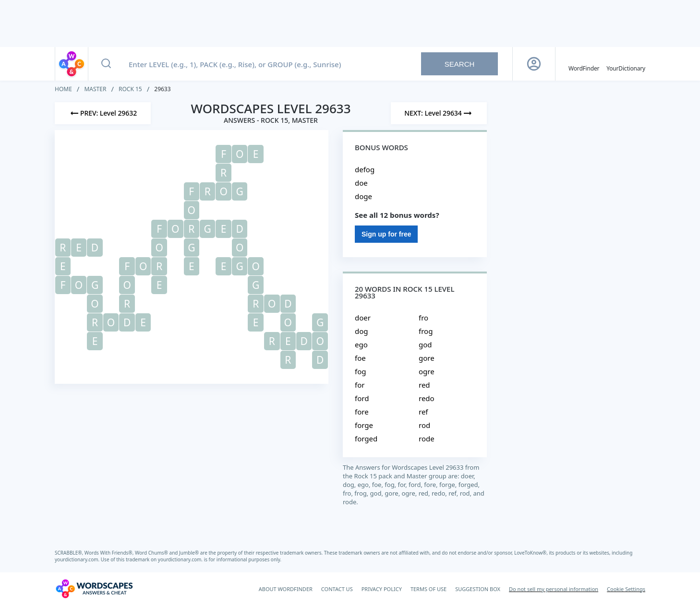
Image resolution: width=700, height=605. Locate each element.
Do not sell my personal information (554, 589)
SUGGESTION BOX (478, 589)
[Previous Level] (103, 113)
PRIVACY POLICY (382, 589)
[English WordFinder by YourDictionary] (584, 64)
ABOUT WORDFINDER (286, 589)
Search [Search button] (460, 64)
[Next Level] (439, 113)
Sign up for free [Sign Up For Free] (386, 234)
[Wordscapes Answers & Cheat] (94, 589)
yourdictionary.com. (78, 559)
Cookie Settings (626, 589)
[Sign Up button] (534, 64)
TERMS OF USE (428, 589)
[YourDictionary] (626, 64)
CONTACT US (337, 589)
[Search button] (106, 64)
